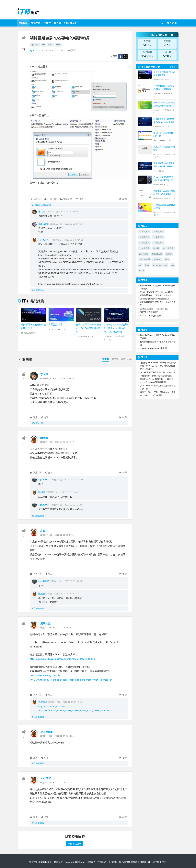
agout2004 (35, 50)
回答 (35, 199)
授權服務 (102, 862)
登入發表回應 (38, 423)
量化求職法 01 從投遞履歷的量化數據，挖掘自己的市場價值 (164, 165)
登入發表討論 (38, 290)
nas (43, 45)
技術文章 (36, 23)
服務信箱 (113, 862)
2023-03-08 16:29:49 (74, 480)
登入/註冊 (172, 23)
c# (140, 265)
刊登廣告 (91, 862)
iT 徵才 (47, 23)
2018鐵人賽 (157, 254)
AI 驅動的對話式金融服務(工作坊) (165, 206)
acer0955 (46, 778)
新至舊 (115, 359)
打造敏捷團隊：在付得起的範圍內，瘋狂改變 (164, 87)
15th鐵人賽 (144, 231)
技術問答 (23, 23)
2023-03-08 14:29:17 (64, 442)
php (167, 259)
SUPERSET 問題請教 (149, 312)
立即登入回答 (75, 844)
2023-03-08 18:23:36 (70, 594)
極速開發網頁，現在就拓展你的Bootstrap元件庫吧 (164, 121)
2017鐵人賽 (144, 259)
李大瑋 (42, 211)
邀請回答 (66, 199)
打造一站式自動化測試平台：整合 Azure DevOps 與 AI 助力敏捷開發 (116, 328)
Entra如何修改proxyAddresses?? (155, 299)
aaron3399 (44, 240)
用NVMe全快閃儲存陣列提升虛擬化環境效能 (164, 104)
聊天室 (57, 23)
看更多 (174, 67)
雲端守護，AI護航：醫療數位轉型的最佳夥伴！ (164, 192)
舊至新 (106, 359)
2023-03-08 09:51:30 (52, 50)
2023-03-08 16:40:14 (74, 505)
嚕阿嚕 (44, 438)
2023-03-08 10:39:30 (64, 378)
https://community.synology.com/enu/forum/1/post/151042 (63, 659)
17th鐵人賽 (144, 243)
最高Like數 (127, 359)
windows (157, 259)
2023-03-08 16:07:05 (64, 535)
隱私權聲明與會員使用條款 (133, 862)
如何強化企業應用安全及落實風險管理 (164, 74)
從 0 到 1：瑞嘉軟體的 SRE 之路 (163, 134)
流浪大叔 (45, 623)
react (142, 270)
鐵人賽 (156, 248)
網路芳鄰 (35, 45)
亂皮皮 (44, 531)
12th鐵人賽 (158, 243)
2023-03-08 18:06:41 (70, 212)
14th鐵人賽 (158, 237)
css (172, 265)
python (169, 254)
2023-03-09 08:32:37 (64, 628)
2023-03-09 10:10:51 (64, 782)
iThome (81, 862)
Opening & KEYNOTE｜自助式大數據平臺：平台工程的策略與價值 (164, 179)
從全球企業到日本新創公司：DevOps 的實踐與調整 (88, 328)
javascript (144, 254)
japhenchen (44, 224)
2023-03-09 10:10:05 (72, 702)
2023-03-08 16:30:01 (74, 581)
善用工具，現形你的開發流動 (164, 148)
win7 (50, 45)
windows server (160, 265)
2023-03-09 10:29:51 (74, 240)
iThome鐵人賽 (161, 35)
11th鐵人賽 (144, 248)
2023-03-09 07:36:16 (74, 224)
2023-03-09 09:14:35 (64, 736)
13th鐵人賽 (144, 237)
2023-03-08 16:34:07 (70, 492)
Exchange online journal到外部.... (154, 309)
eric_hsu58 (46, 732)
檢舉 (123, 199)
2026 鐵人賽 (70, 23)
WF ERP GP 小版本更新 (150, 316)
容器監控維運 (55, 324)
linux (147, 265)
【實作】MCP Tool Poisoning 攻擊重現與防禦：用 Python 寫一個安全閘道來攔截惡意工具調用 (158, 366)
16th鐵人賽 (158, 231)
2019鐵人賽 (168, 248)
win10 (58, 45)
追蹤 (79, 199)
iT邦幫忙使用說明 (157, 862)
